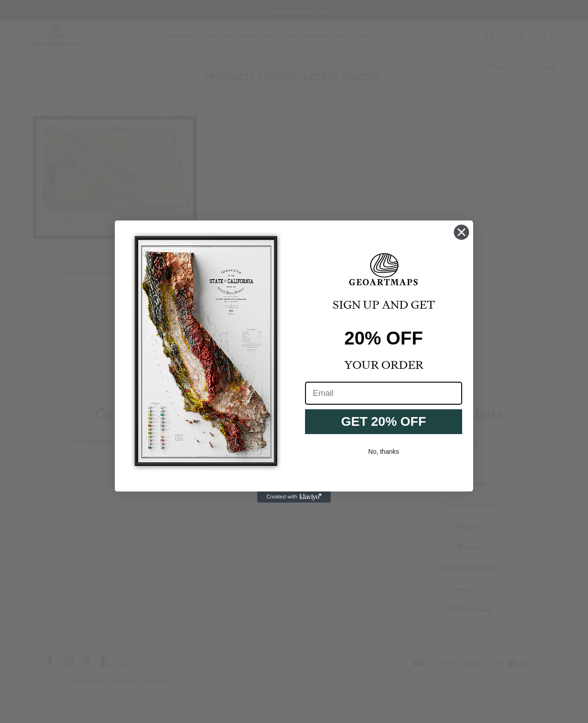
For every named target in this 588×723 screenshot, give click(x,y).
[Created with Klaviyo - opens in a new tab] (294, 497)
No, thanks (384, 452)
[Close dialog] (461, 232)
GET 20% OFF (383, 421)
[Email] (384, 393)
